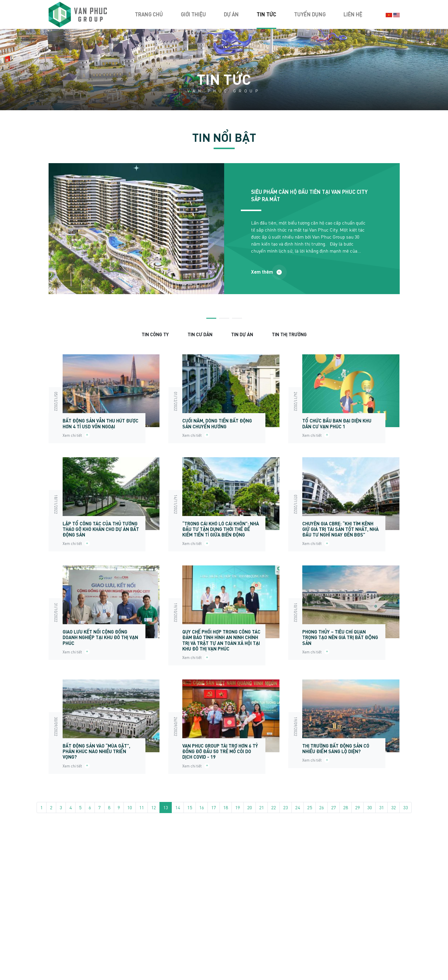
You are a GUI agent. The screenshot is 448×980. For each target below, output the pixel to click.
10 (130, 807)
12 (154, 807)
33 (406, 807)
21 (262, 807)
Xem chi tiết (76, 435)
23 (286, 807)
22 (274, 807)
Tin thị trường (289, 334)
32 (394, 807)
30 (370, 807)
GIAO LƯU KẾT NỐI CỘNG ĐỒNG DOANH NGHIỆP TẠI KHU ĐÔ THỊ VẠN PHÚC (100, 637)
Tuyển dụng (310, 14)
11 (142, 807)
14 (178, 807)
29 (358, 807)
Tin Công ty (155, 334)
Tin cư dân (200, 334)
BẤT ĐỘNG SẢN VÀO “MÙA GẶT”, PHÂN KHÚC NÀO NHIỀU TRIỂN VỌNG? (96, 751)
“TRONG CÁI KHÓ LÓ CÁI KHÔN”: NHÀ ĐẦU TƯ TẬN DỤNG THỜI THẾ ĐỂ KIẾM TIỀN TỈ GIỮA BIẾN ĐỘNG (221, 529)
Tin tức (266, 14)
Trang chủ (149, 14)
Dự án (231, 14)
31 (382, 807)
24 (298, 807)
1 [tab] (211, 318)
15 (190, 807)
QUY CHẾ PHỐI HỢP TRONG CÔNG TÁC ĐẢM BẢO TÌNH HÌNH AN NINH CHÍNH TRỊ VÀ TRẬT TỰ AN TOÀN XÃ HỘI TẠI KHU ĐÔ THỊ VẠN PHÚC (221, 640)
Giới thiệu (193, 14)
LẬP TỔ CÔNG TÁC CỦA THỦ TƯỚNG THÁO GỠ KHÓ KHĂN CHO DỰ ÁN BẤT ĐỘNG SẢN (101, 529)
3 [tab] (237, 318)
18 (226, 807)
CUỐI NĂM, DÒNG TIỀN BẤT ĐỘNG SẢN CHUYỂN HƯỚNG (217, 423)
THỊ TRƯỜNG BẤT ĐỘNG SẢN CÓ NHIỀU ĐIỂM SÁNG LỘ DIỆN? (336, 748)
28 (346, 807)
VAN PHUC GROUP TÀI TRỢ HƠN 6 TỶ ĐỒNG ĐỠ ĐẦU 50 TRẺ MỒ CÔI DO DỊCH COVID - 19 (220, 751)
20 (250, 807)
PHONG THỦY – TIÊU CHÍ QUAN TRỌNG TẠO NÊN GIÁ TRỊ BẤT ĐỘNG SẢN (340, 637)
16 (202, 807)
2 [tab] (224, 318)
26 (322, 807)
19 (238, 807)
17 (214, 807)
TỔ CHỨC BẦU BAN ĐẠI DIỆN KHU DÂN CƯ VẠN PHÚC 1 (337, 423)
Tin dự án (242, 334)
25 (310, 807)
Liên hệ (353, 14)
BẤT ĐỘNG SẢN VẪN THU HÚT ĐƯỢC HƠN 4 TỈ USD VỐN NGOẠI (101, 423)
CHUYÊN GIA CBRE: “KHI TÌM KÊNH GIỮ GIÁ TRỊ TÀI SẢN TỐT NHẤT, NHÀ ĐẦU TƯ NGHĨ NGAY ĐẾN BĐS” (340, 529)
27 (334, 807)
